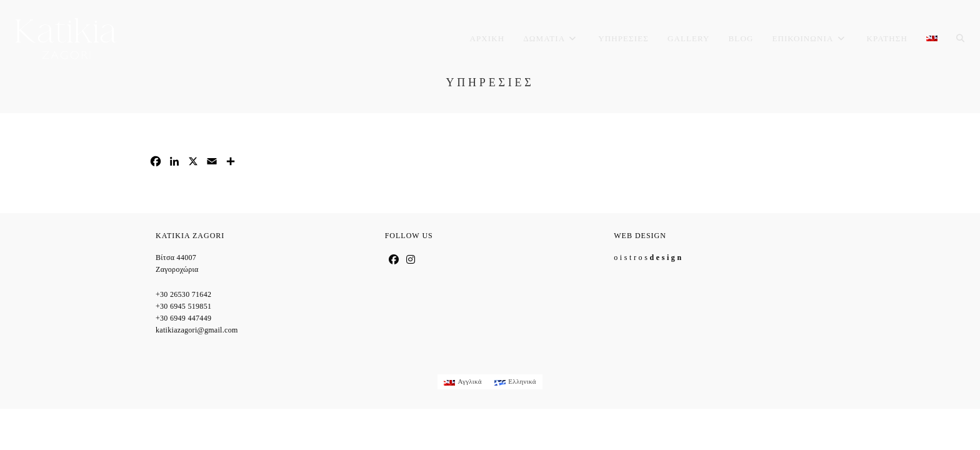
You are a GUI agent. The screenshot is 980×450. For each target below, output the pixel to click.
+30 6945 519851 (183, 306)
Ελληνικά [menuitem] (522, 381)
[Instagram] (411, 260)
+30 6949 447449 (183, 318)
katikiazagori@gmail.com (197, 330)
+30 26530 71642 (183, 294)
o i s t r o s (647, 257)
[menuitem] (932, 39)
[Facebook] (394, 260)
